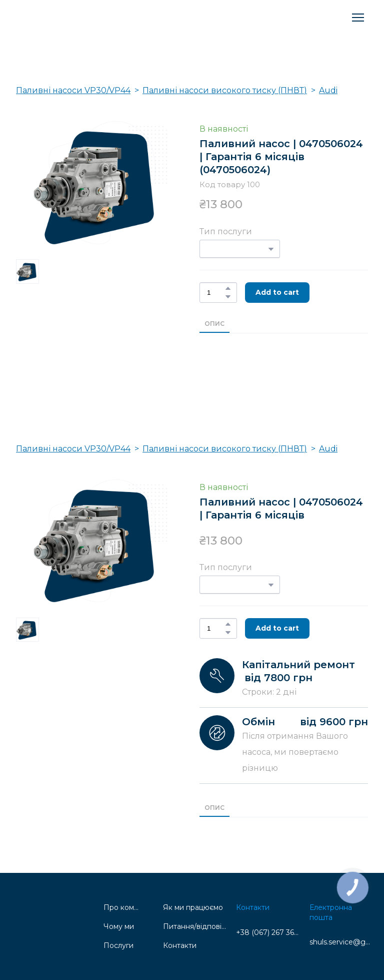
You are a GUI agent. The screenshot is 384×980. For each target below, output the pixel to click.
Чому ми (119, 926)
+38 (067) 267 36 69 (268, 932)
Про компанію (121, 907)
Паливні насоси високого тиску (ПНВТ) (225, 90)
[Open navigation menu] (358, 18)
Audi (328, 90)
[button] (228, 288)
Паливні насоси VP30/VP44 (73, 90)
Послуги (118, 945)
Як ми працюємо (193, 907)
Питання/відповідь (195, 926)
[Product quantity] (216, 293)
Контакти (180, 945)
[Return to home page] (63, 18)
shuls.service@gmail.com (341, 942)
